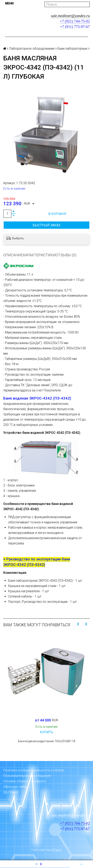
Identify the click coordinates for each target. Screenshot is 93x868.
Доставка (11, 792)
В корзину (57, 214)
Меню (9, 3)
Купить (47, 732)
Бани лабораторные (72, 49)
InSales (56, 850)
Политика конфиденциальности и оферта (34, 770)
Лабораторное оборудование (32, 49)
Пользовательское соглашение (27, 776)
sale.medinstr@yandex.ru (70, 16)
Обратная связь (15, 787)
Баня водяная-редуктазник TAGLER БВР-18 (47, 741)
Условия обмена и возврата (24, 781)
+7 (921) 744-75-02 (75, 21)
